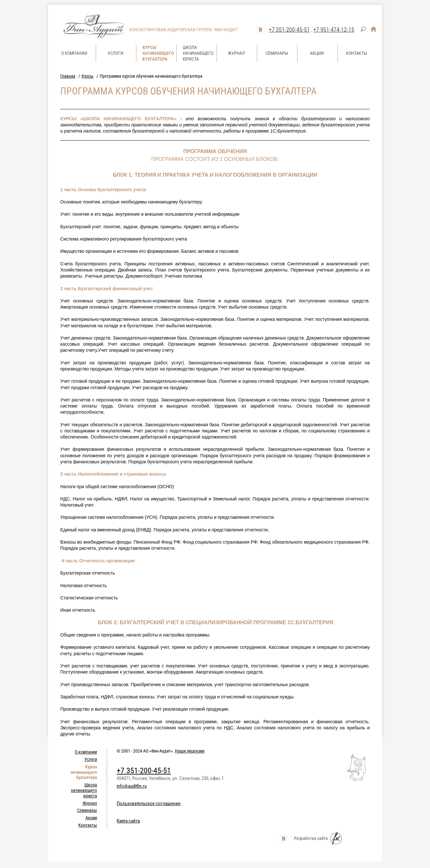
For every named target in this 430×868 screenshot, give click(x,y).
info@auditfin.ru (132, 786)
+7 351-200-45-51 (289, 30)
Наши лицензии (190, 751)
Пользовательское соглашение (149, 804)
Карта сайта (128, 821)
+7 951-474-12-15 (334, 30)
